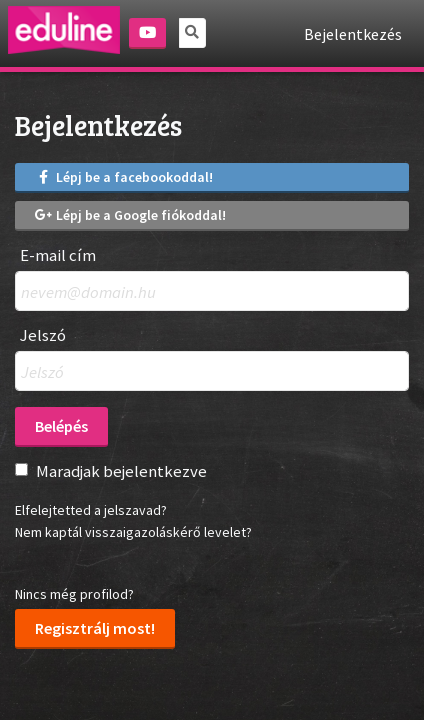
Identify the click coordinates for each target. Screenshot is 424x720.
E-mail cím (58, 255)
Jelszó (43, 335)
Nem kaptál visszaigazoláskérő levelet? (133, 532)
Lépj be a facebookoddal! (124, 177)
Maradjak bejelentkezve (121, 471)
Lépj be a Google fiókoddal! (130, 215)
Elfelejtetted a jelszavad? (91, 510)
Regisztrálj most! (95, 628)
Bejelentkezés (353, 34)
